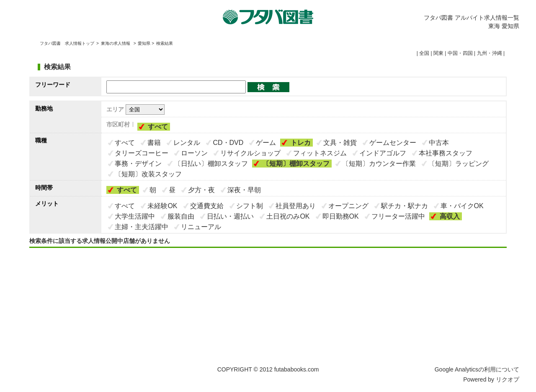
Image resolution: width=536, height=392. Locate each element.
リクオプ (508, 379)
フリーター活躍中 (398, 216)
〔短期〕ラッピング (459, 164)
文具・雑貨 (340, 143)
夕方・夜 (201, 190)
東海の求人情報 (116, 43)
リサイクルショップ (250, 153)
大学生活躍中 (135, 216)
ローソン (194, 153)
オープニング (348, 206)
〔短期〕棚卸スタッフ (296, 164)
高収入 (450, 216)
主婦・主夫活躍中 (142, 227)
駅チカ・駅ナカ (405, 206)
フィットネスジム (320, 153)
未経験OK (162, 206)
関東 (438, 53)
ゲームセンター (393, 143)
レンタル (187, 143)
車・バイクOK (462, 206)
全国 (424, 53)
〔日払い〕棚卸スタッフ (211, 164)
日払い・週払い (230, 216)
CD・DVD (228, 143)
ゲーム (266, 143)
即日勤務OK (341, 216)
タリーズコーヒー (142, 153)
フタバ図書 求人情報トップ (67, 43)
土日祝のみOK (288, 216)
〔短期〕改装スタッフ (148, 174)
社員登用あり (296, 206)
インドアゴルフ (383, 153)
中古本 (439, 143)
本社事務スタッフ (446, 153)
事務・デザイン (138, 164)
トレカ (301, 143)
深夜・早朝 (244, 190)
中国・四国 (460, 53)
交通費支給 (207, 206)
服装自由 (181, 216)
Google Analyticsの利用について (477, 369)
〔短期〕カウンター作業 (379, 164)
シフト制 (250, 206)
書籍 (154, 143)
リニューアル (201, 227)
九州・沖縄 (490, 53)
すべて (158, 127)
